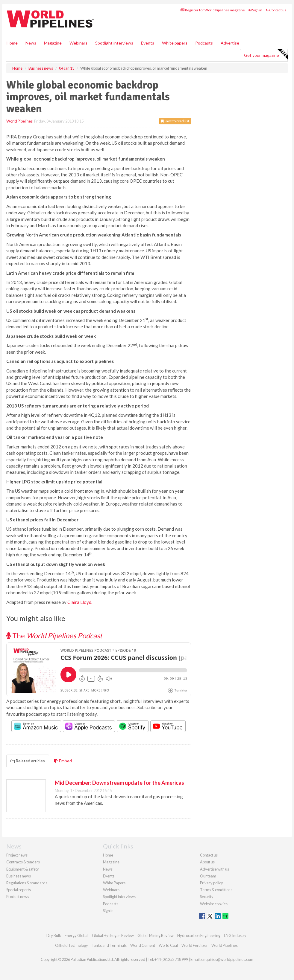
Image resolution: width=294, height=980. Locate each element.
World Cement (143, 945)
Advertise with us (215, 869)
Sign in (255, 10)
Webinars (78, 43)
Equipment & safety (23, 869)
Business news (19, 876)
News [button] (31, 43)
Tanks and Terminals (109, 945)
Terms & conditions (216, 890)
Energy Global (76, 935)
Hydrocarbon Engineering (199, 935)
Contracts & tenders (23, 862)
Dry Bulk (54, 935)
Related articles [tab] (28, 761)
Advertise (230, 43)
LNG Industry (235, 935)
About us (207, 862)
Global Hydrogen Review (113, 935)
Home (12, 43)
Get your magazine (266, 54)
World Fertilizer (195, 945)
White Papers (114, 883)
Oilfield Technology (72, 945)
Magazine (53, 43)
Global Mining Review (156, 935)
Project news (17, 855)
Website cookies (214, 904)
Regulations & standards (27, 883)
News (108, 869)
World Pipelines (19, 121)
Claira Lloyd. (80, 602)
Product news (18, 897)
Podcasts (204, 43)
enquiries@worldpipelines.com (227, 959)
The (54, 635)
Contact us (276, 10)
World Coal (168, 945)
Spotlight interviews (114, 43)
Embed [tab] (63, 761)
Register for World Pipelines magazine (213, 10)
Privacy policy (212, 883)
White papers (175, 43)
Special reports (19, 890)
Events (148, 43)
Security (207, 897)
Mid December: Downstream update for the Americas (119, 783)
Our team (208, 876)
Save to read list (175, 121)
